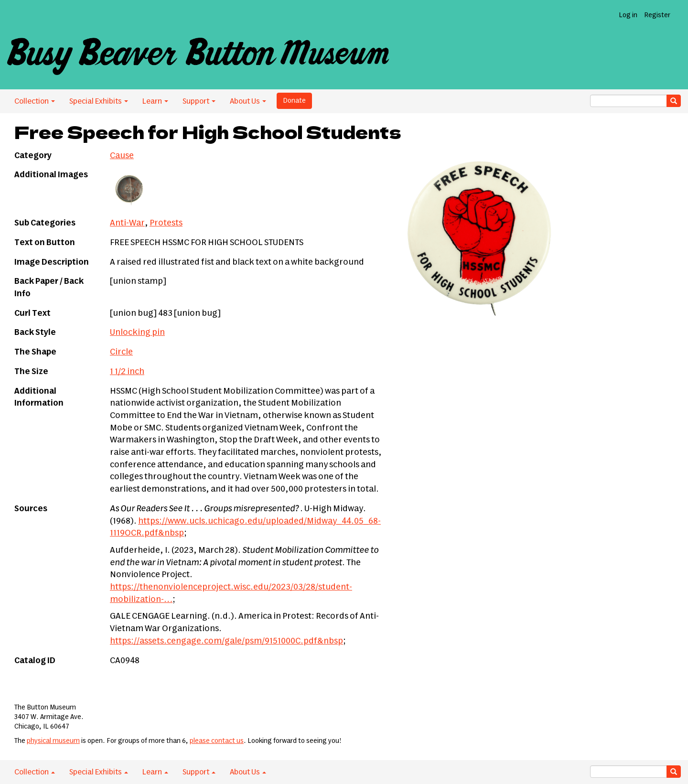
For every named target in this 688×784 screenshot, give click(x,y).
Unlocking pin (137, 333)
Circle (121, 352)
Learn (155, 101)
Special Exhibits (99, 101)
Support (199, 101)
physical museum (53, 741)
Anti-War (127, 223)
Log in (628, 15)
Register (657, 15)
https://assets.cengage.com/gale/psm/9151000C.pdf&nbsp (226, 641)
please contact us (217, 741)
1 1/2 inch (127, 372)
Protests (166, 223)
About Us (248, 101)
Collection (35, 101)
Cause (122, 156)
